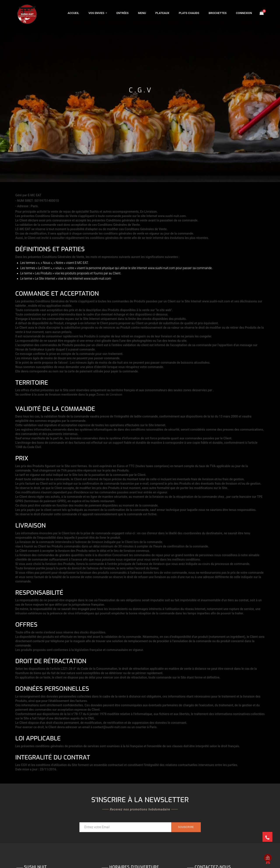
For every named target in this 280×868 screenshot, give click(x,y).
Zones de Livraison (109, 395)
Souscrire (186, 827)
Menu (142, 13)
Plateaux (162, 13)
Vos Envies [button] (97, 13)
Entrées (122, 13)
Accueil (73, 13)
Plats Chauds (189, 13)
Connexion (244, 13)
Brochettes (218, 13)
